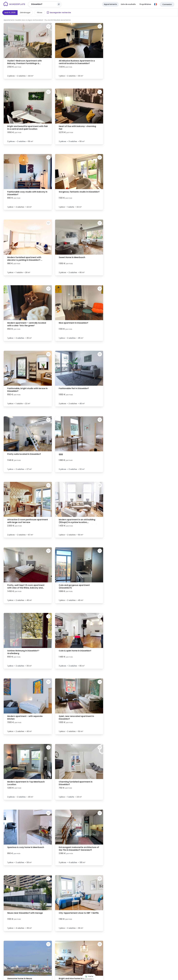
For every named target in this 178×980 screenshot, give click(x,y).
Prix (38, 13)
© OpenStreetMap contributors (167, 979)
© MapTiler (153, 979)
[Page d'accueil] (14, 4)
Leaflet (146, 979)
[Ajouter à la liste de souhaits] (48, 26)
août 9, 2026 (10, 13)
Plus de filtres (86, 13)
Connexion (167, 4)
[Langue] (156, 4)
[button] (142, 498)
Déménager (25, 13)
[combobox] (44, 4)
